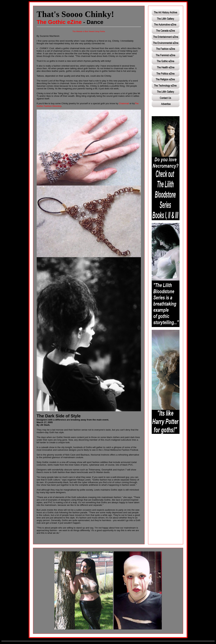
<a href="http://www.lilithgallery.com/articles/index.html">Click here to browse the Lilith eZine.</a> (166, 61)
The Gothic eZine (59, 22)
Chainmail (124, 103)
